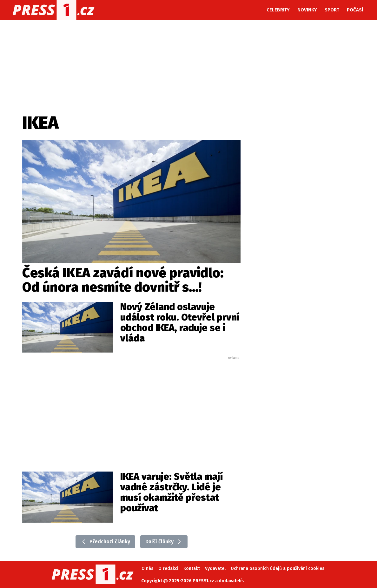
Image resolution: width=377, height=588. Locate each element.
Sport (332, 10)
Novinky (307, 10)
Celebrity (278, 10)
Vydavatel (215, 568)
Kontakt (192, 568)
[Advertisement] (131, 408)
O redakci (168, 568)
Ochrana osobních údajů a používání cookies (278, 568)
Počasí (355, 10)
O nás (147, 568)
